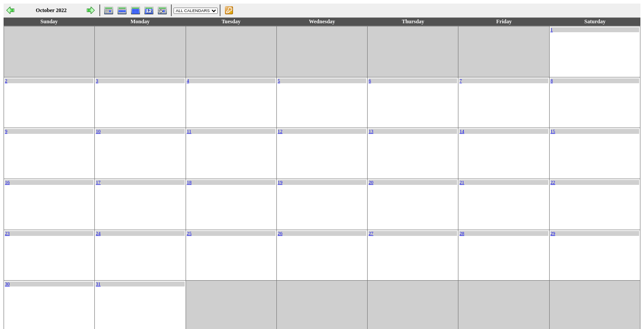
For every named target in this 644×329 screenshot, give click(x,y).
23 (7, 233)
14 (462, 131)
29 (553, 233)
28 (462, 233)
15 (553, 131)
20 (371, 182)
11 (189, 131)
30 (7, 284)
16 (7, 182)
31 (98, 284)
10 (98, 131)
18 (189, 182)
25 (189, 233)
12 (280, 131)
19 (280, 182)
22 (553, 182)
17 (98, 182)
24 (98, 233)
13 (371, 131)
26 (280, 233)
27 (371, 233)
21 (462, 182)
